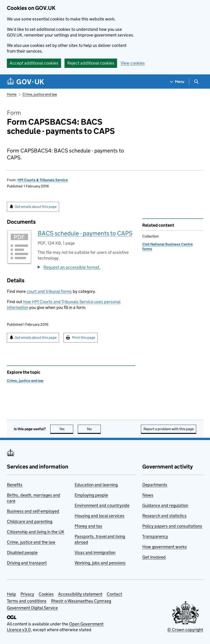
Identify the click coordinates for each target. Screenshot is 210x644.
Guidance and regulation (165, 505)
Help (11, 594)
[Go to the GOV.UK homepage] (25, 82)
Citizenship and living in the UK (36, 532)
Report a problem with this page (169, 429)
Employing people (91, 495)
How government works (165, 547)
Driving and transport (27, 563)
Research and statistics (164, 516)
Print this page (84, 338)
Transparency (155, 536)
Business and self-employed (33, 511)
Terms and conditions (27, 601)
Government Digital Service (32, 608)
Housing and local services (99, 516)
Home (12, 94)
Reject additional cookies (91, 63)
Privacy (27, 594)
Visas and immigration (95, 552)
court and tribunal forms (49, 291)
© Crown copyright (185, 630)
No (94, 429)
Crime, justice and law (40, 94)
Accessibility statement (80, 594)
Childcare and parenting (30, 521)
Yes (66, 429)
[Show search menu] (196, 82)
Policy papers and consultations (172, 526)
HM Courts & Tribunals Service (43, 180)
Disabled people (22, 552)
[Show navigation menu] (177, 82)
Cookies (46, 594)
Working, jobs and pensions (100, 563)
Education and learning (96, 485)
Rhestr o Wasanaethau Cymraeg (81, 601)
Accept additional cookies (34, 63)
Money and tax (88, 526)
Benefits (15, 485)
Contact (114, 594)
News (148, 495)
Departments (155, 485)
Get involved (154, 557)
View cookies (133, 63)
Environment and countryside (102, 505)
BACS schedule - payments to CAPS (85, 233)
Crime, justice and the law (31, 542)
